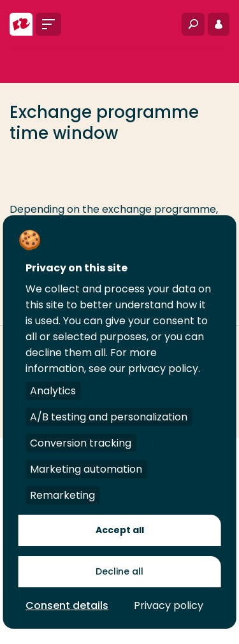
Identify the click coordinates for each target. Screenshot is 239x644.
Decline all (119, 571)
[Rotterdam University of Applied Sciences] (21, 24)
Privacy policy (169, 605)
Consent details (67, 605)
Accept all (120, 530)
